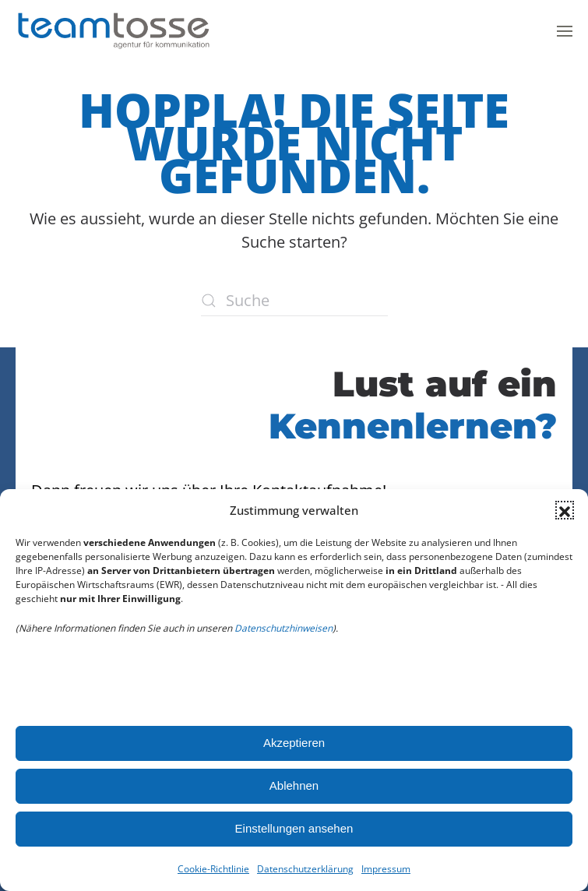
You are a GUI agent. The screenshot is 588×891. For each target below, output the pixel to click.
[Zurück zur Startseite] (113, 31)
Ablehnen (294, 785)
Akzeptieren (294, 743)
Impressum (386, 869)
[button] (565, 510)
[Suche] (294, 301)
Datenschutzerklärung (305, 869)
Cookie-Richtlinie (213, 869)
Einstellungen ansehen (294, 828)
